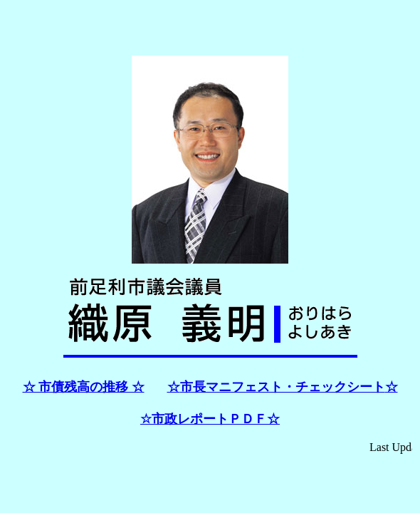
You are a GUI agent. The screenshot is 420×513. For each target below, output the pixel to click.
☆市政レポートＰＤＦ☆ (210, 419)
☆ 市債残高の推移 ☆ (84, 387)
